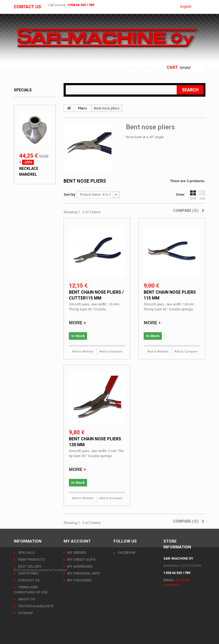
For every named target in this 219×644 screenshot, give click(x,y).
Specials (23, 90)
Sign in (149, 65)
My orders (77, 553)
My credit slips (81, 559)
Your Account (140, 71)
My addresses (80, 566)
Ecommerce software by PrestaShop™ (46, 629)
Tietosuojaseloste (35, 606)
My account (77, 541)
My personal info (83, 573)
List (202, 195)
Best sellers (29, 566)
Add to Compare (111, 352)
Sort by (69, 194)
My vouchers (79, 580)
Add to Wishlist (83, 352)
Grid (193, 195)
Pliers (82, 108)
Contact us (27, 7)
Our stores (28, 573)
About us (26, 599)
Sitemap (25, 613)
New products (31, 559)
